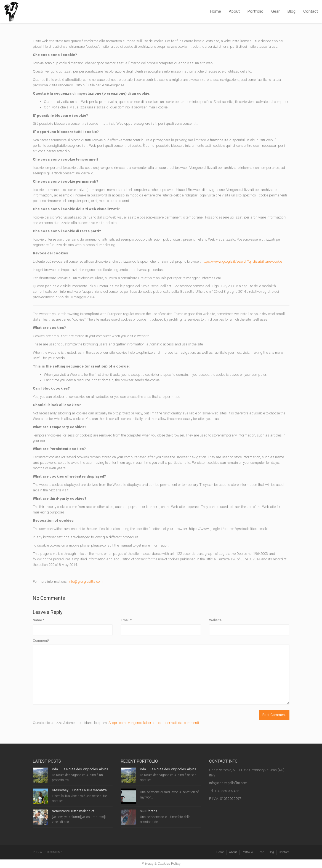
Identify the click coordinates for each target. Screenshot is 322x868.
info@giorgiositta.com (86, 581)
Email (126, 620)
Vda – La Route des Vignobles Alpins (80, 769)
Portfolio (256, 11)
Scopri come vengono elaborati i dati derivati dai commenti (154, 723)
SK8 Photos (149, 811)
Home (215, 11)
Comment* (41, 641)
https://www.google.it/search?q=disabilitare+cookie (242, 261)
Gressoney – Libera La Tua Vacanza (79, 790)
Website (215, 620)
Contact (311, 11)
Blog (292, 11)
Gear (276, 11)
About (234, 11)
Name (38, 620)
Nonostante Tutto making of (73, 811)
